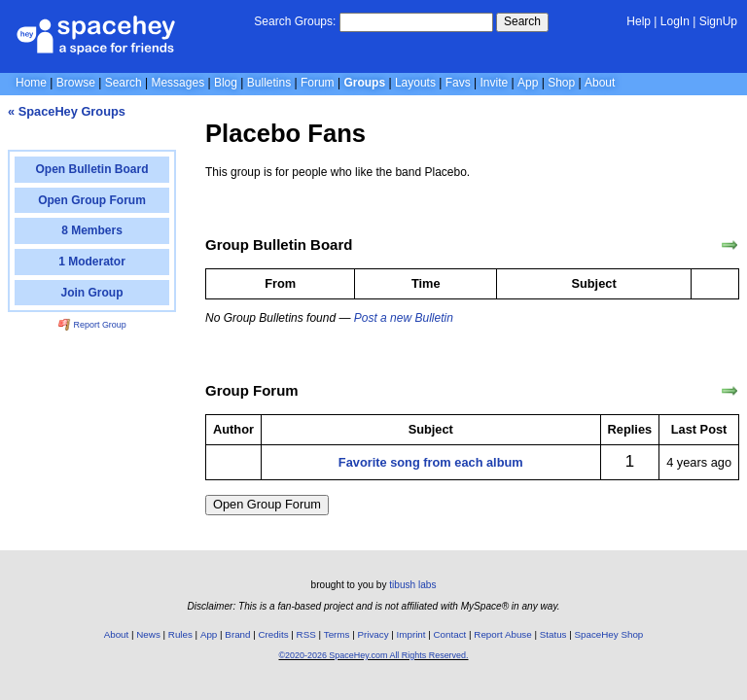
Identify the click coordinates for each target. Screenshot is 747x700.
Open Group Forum (267, 504)
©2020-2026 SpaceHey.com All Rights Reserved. (373, 655)
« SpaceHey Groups (67, 111)
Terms (337, 634)
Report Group (92, 325)
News (148, 634)
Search (522, 21)
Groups (364, 83)
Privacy (373, 634)
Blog (226, 83)
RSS (306, 634)
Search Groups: (295, 21)
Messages (178, 83)
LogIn (675, 21)
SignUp (718, 21)
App (528, 83)
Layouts (415, 83)
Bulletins (269, 83)
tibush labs (412, 585)
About (600, 83)
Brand (237, 634)
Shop (561, 83)
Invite (495, 83)
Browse (76, 83)
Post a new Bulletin (404, 318)
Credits (274, 634)
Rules (180, 634)
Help (639, 21)
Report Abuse (502, 634)
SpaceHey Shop (609, 634)
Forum (318, 83)
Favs (458, 83)
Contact (450, 634)
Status (553, 634)
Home (31, 83)
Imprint (411, 634)
